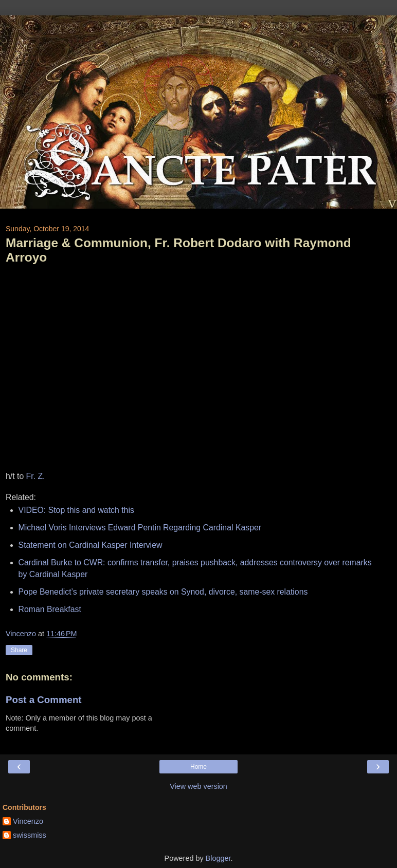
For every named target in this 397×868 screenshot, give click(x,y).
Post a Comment (44, 700)
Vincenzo (28, 821)
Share (19, 650)
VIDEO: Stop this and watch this (76, 510)
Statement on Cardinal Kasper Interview (91, 545)
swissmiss (30, 835)
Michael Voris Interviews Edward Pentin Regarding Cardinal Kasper (140, 528)
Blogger (218, 858)
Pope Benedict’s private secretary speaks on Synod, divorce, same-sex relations (163, 592)
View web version (199, 786)
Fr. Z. (36, 476)
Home (199, 767)
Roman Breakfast (50, 609)
